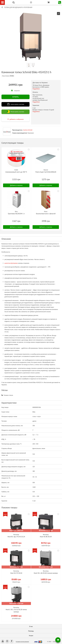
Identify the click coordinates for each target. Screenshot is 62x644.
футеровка (14, 263)
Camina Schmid (28, 130)
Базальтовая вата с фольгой (46, 214)
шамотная (8, 263)
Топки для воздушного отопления (18, 7)
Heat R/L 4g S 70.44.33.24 (16, 537)
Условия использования (22, 642)
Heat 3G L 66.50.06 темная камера (46, 573)
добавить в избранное (17, 119)
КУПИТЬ (15, 97)
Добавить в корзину (16, 185)
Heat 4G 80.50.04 (46, 537)
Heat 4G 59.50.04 (16, 573)
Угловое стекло (8, 395)
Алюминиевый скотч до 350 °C (16, 172)
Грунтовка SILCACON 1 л (16, 214)
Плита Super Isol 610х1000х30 (46, 172)
